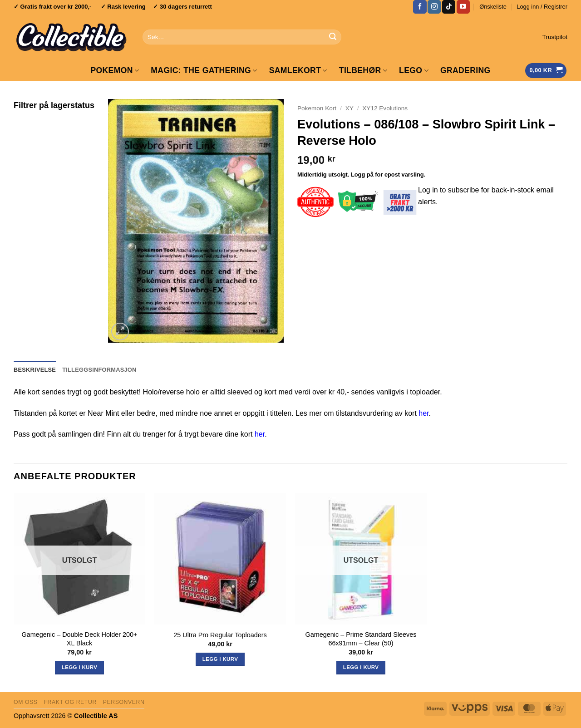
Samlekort (298, 70)
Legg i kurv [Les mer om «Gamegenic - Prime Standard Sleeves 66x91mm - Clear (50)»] (361, 667)
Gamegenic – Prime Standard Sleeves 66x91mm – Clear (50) (361, 639)
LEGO (414, 70)
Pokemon (115, 70)
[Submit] (333, 37)
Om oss (26, 702)
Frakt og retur (70, 702)
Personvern (124, 702)
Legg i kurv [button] (220, 659)
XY (350, 108)
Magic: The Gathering (204, 70)
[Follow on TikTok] (449, 7)
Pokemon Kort (317, 108)
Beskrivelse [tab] (35, 370)
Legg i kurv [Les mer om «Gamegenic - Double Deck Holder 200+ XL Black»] (79, 667)
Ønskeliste (493, 7)
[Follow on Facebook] (420, 7)
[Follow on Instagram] (434, 7)
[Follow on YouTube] (463, 7)
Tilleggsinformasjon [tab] (99, 370)
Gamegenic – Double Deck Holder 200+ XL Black (80, 639)
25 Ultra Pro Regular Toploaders (220, 635)
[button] (542, 7)
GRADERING (465, 70)
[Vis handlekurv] (546, 71)
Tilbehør (363, 70)
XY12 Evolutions (385, 108)
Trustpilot (555, 37)
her (423, 413)
